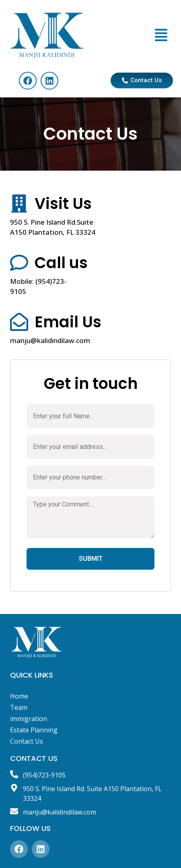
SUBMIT (91, 559)
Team (19, 707)
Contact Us (27, 741)
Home (19, 696)
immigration (29, 719)
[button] (161, 44)
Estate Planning (34, 730)
